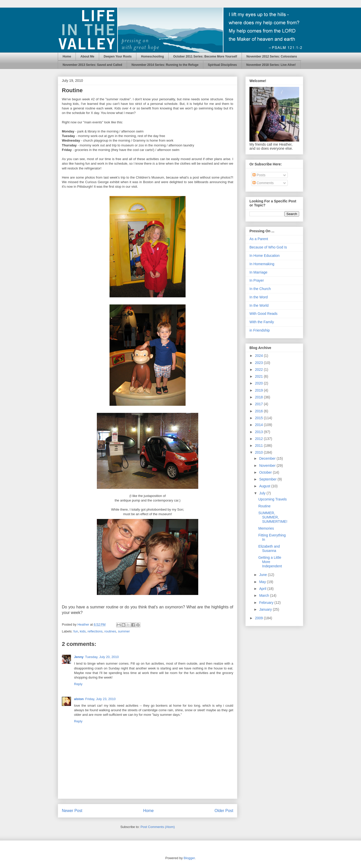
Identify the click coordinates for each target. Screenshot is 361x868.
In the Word (259, 297)
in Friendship (260, 330)
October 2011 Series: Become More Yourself (205, 56)
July (263, 493)
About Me (87, 56)
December (268, 458)
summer (124, 631)
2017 (259, 404)
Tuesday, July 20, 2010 (102, 657)
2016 (259, 411)
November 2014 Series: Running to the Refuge (165, 65)
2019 (259, 390)
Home (67, 56)
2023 (259, 363)
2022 (259, 370)
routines (110, 631)
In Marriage (258, 272)
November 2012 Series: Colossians (272, 56)
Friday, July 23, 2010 (100, 699)
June (263, 575)
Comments (263, 183)
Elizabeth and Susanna (269, 548)
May (263, 582)
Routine (264, 506)
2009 (259, 618)
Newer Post (72, 811)
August (265, 486)
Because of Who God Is (268, 247)
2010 (259, 452)
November (268, 466)
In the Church (260, 289)
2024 (259, 356)
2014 (259, 425)
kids (83, 631)
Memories (266, 528)
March (265, 595)
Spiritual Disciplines (222, 65)
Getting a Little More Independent (270, 562)
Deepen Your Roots (118, 56)
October (266, 472)
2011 (259, 446)
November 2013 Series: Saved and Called (92, 65)
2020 (259, 383)
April (263, 589)
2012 (259, 439)
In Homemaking (262, 264)
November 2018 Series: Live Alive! (271, 65)
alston (79, 699)
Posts (259, 175)
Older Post (224, 811)
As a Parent (259, 239)
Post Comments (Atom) (158, 827)
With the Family (262, 322)
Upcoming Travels (273, 499)
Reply (78, 684)
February (267, 603)
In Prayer (257, 280)
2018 (259, 397)
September (268, 479)
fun (76, 631)
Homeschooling (152, 56)
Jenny (79, 657)
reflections (95, 631)
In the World (259, 305)
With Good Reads (264, 314)
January (266, 609)
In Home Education (265, 256)
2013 (259, 432)
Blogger (189, 858)
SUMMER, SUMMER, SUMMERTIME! (273, 517)
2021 (259, 376)
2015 (259, 418)
